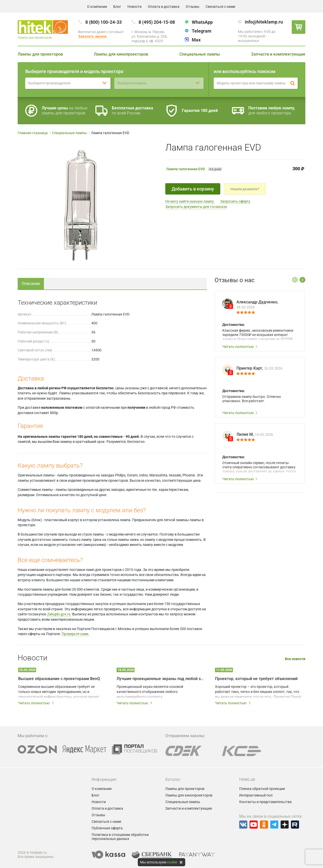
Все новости (295, 659)
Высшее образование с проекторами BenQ (59, 679)
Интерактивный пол (256, 795)
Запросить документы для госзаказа (196, 207)
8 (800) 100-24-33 (103, 22)
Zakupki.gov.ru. (59, 614)
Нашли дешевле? (245, 189)
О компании (97, 7)
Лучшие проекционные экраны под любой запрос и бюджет (160, 679)
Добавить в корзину (193, 189)
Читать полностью (240, 347)
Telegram (202, 31)
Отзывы (193, 7)
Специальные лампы (200, 54)
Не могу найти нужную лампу (190, 201)
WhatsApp (202, 22)
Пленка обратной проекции (262, 789)
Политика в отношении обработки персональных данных (120, 837)
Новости (134, 7)
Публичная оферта (107, 828)
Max (196, 40)
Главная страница (33, 133)
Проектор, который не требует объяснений (256, 679)
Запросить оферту (235, 201)
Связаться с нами (220, 7)
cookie (172, 862)
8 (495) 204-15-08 (157, 22)
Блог (117, 7)
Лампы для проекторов (40, 54)
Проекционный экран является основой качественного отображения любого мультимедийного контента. (150, 692)
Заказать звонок (92, 36)
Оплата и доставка (164, 7)
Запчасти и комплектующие (278, 54)
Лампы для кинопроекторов (121, 54)
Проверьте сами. (75, 634)
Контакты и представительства (265, 802)
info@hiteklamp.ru (264, 22)
